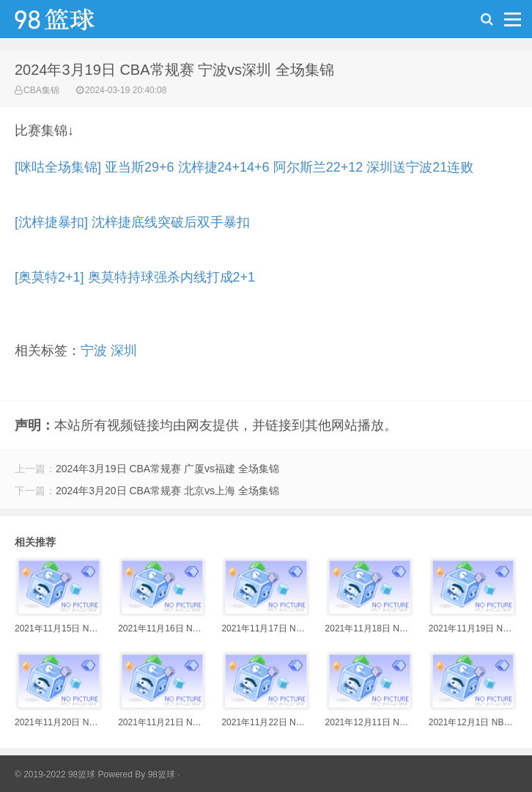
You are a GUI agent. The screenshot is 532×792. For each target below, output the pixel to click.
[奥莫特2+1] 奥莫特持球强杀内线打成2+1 (135, 277)
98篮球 (162, 774)
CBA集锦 (41, 90)
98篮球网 (73, 23)
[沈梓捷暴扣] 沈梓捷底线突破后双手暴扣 (132, 222)
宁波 (94, 351)
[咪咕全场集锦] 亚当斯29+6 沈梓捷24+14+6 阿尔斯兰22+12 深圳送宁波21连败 (244, 167)
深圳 (124, 351)
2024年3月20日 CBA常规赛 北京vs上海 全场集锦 (167, 491)
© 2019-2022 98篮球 (55, 774)
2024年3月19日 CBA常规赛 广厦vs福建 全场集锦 (167, 469)
